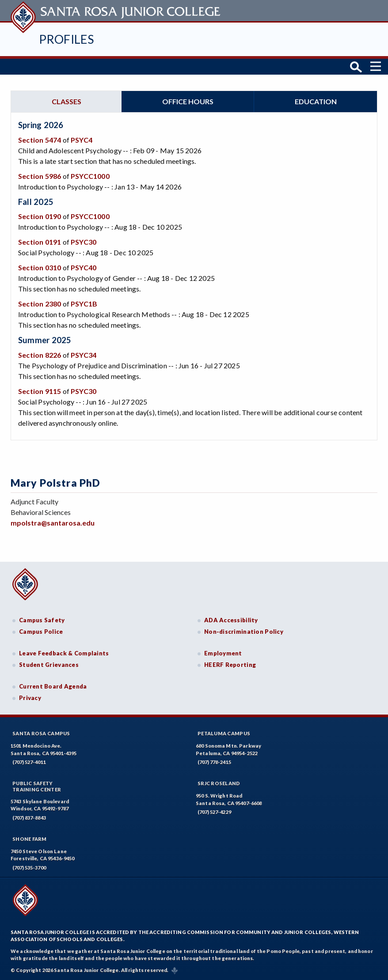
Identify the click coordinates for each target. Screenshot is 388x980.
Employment (223, 653)
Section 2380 (40, 304)
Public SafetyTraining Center (37, 786)
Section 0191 (40, 242)
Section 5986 (40, 176)
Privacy (30, 698)
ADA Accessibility (231, 620)
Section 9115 (40, 391)
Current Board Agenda (53, 686)
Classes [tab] (67, 101)
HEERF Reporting (230, 665)
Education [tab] (316, 101)
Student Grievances (49, 665)
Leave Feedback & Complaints (64, 653)
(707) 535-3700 (29, 868)
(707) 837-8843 (29, 818)
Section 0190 (40, 216)
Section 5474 (40, 140)
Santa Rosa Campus (41, 733)
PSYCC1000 (90, 176)
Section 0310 (40, 267)
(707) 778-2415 (214, 762)
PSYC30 (84, 242)
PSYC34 (84, 355)
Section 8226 (40, 355)
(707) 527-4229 (214, 812)
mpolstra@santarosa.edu (53, 523)
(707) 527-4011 (29, 762)
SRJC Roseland (219, 783)
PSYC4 (82, 140)
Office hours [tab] (188, 101)
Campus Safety (42, 620)
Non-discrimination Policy (244, 632)
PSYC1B (84, 304)
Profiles (66, 39)
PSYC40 (84, 267)
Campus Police (41, 632)
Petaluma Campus (224, 733)
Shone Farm (30, 839)
